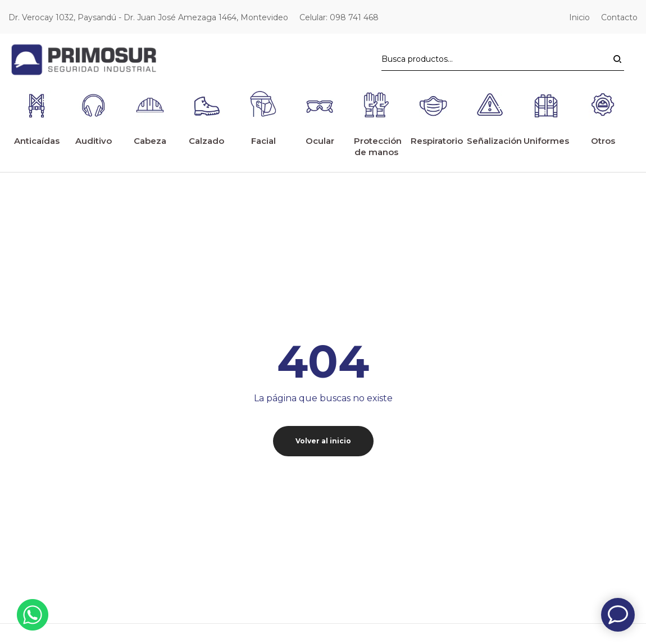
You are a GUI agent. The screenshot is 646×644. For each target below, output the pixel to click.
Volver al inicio (323, 416)
